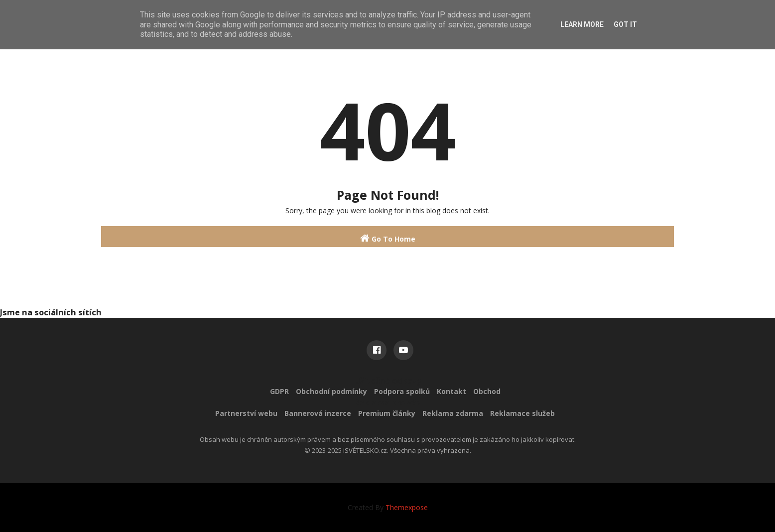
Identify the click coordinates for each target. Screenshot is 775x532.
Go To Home (388, 238)
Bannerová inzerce (318, 413)
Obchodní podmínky (331, 391)
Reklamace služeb (522, 413)
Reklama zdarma (453, 413)
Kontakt (452, 391)
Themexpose (407, 507)
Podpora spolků (402, 391)
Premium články (387, 413)
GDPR (279, 391)
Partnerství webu (246, 413)
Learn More (582, 24)
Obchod (487, 391)
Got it (625, 24)
